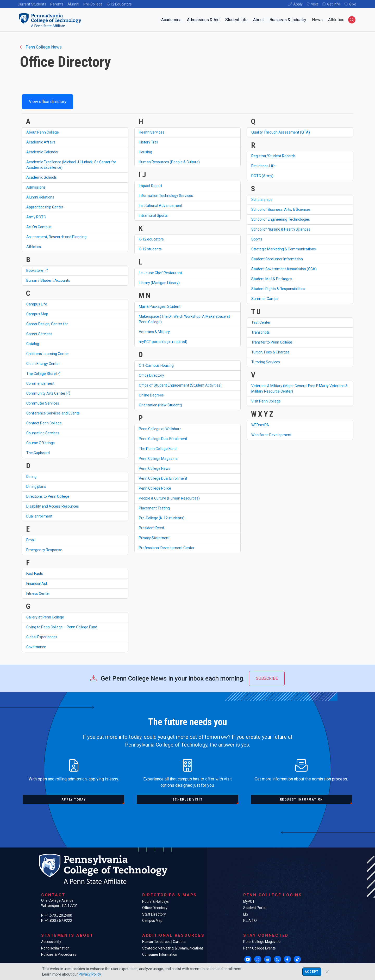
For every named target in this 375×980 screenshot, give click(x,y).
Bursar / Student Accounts (48, 280)
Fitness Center (38, 593)
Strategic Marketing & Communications (284, 249)
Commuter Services (43, 403)
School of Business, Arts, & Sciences (281, 209)
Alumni (73, 4)
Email (31, 540)
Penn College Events (260, 948)
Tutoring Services (266, 362)
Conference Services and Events (53, 413)
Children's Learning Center (48, 354)
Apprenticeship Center (45, 207)
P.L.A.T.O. (250, 921)
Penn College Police (155, 488)
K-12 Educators (119, 4)
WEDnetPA (260, 425)
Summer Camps (265, 299)
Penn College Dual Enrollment (163, 439)
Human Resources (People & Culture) (169, 162)
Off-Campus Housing (156, 365)
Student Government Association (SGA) (284, 269)
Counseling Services (43, 433)
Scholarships (262, 200)
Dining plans (36, 486)
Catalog (33, 344)
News (317, 20)
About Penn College (43, 132)
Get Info (334, 4)
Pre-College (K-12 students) (162, 518)
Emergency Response (44, 550)
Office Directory (151, 375)
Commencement (40, 383)
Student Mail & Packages (272, 279)
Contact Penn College (44, 423)
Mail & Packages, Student (160, 306)
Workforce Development (271, 435)
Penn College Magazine (158, 459)
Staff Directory (154, 914)
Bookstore (37, 270)
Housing (145, 152)
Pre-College (93, 4)
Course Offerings (40, 443)
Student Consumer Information (277, 259)
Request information (301, 799)
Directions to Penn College (48, 496)
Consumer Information (160, 954)
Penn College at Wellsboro (160, 429)
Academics (171, 20)
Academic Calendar (42, 152)
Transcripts (261, 332)
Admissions (36, 187)
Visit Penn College (266, 401)
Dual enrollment (39, 516)
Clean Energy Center (43, 364)
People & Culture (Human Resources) (169, 498)
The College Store (43, 374)
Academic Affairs (41, 142)
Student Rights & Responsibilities (278, 289)
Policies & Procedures (59, 954)
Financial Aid (37, 584)
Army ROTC (36, 217)
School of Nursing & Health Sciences (281, 229)
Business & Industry (288, 20)
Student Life (236, 20)
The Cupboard (38, 453)
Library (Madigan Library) (159, 283)
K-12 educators (151, 239)
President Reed (151, 528)
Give (353, 4)
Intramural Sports (153, 215)
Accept (312, 972)
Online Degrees (151, 395)
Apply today (74, 799)
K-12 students (150, 249)
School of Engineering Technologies (281, 219)
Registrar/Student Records (273, 156)
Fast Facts (35, 574)
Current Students (32, 4)
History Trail (148, 142)
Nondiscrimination (55, 948)
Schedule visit (187, 799)
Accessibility (51, 942)
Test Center (261, 322)
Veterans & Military (154, 332)
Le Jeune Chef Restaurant (160, 273)
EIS (246, 914)
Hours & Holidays (155, 901)
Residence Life (263, 166)
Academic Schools (42, 177)
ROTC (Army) (262, 176)
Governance (36, 647)
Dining (31, 477)
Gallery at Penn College (45, 617)
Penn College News (41, 47)
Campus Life (37, 304)
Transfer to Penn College (272, 342)
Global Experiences (42, 637)
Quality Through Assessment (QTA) (281, 132)
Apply (298, 4)
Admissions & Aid (203, 20)
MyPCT (249, 901)
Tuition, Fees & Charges (270, 352)
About (258, 20)
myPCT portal (163, 342)
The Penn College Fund (158, 449)
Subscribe (267, 678)
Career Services (39, 334)
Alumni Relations (40, 197)
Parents (57, 4)
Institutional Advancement (161, 206)
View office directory (48, 102)
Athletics (336, 20)
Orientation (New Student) (160, 405)
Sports (257, 239)
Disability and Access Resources (53, 506)
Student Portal (255, 908)
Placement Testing (154, 508)
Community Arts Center (48, 393)
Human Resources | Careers (164, 942)
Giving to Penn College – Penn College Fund (62, 627)
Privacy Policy (90, 974)
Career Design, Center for (47, 324)
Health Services (152, 132)
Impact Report (151, 186)
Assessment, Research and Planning (56, 237)
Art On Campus (39, 227)
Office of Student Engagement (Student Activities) (180, 385)
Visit (314, 4)
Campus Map (37, 314)
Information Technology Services (166, 196)
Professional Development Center (167, 548)
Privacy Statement (154, 538)
